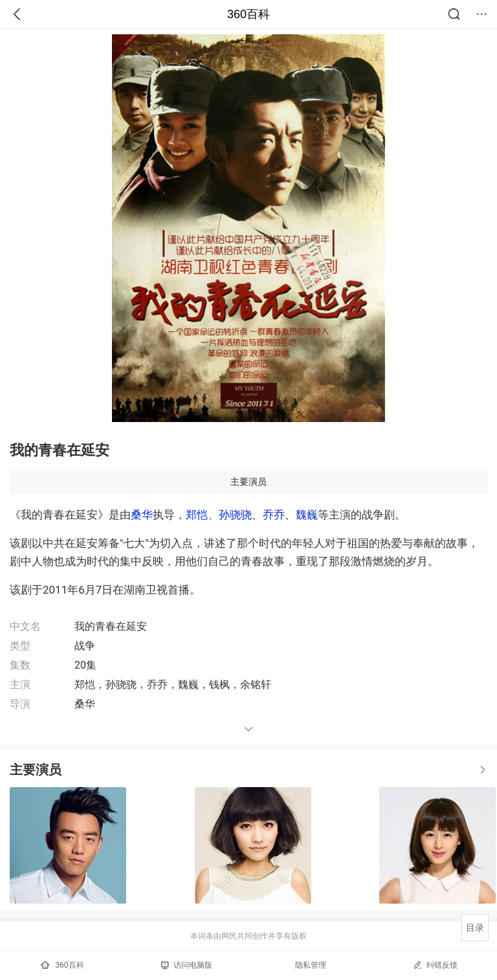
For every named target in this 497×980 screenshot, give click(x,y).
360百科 (248, 14)
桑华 (142, 515)
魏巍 (307, 515)
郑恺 (197, 515)
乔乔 (274, 515)
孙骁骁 (235, 515)
